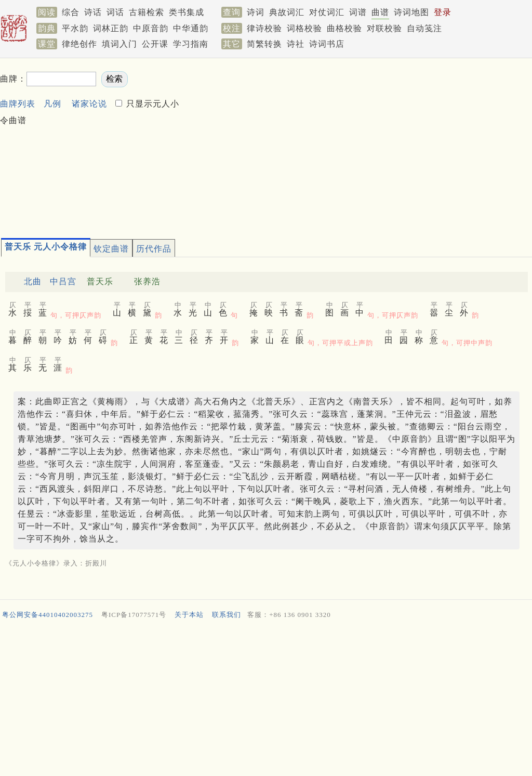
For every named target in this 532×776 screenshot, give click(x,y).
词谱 (358, 12)
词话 (115, 12)
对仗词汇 (327, 12)
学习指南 (191, 44)
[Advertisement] (357, 143)
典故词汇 (287, 12)
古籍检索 (147, 12)
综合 (71, 12)
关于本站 (189, 615)
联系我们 (227, 615)
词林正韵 (111, 28)
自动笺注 (424, 28)
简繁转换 (264, 44)
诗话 (93, 12)
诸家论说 (89, 104)
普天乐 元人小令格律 (46, 247)
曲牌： (13, 79)
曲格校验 (344, 28)
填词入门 (119, 44)
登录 (443, 12)
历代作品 (154, 249)
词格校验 (304, 28)
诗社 (296, 44)
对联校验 (384, 28)
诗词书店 (327, 44)
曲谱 (380, 12)
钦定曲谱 (111, 249)
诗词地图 (411, 12)
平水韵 (75, 28)
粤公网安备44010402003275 (48, 615)
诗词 (256, 12)
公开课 (155, 44)
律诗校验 (264, 28)
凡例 (52, 104)
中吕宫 (63, 281)
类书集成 (187, 12)
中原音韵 (151, 28)
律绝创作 (79, 44)
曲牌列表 (18, 104)
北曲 (33, 281)
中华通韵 (191, 28)
